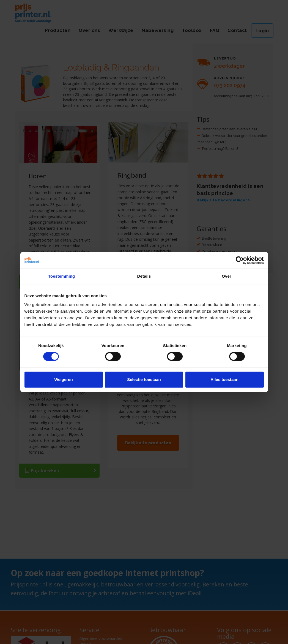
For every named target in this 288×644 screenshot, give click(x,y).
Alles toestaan (224, 379)
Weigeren (63, 379)
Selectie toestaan (144, 379)
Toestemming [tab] (62, 276)
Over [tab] (227, 276)
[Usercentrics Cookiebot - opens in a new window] (240, 260)
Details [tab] (144, 276)
